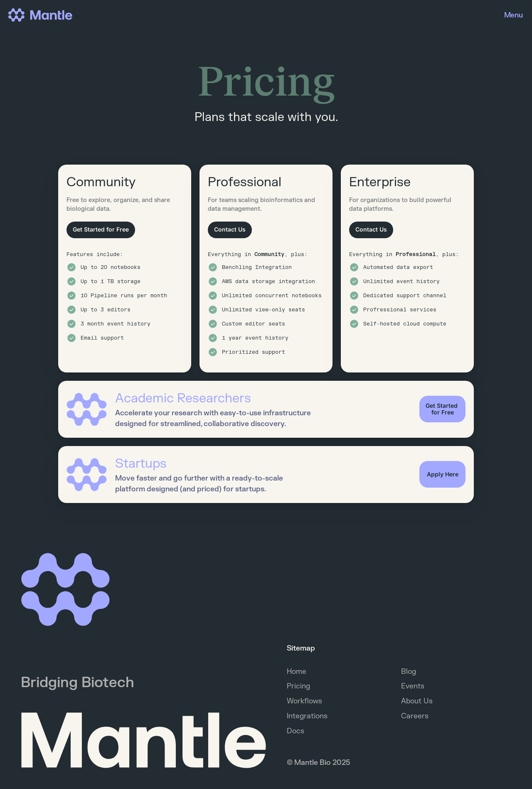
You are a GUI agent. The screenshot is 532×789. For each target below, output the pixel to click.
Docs (296, 731)
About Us (417, 701)
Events (413, 686)
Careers (415, 716)
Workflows (304, 701)
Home (297, 672)
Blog (409, 672)
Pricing (298, 686)
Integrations (307, 716)
